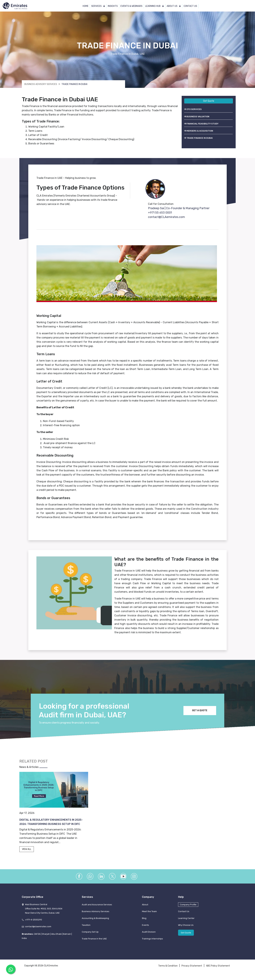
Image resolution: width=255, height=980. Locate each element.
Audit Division (149, 937)
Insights (113, 6)
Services (98, 6)
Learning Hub (155, 6)
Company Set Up (90, 937)
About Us (174, 6)
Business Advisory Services (41, 85)
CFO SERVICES (193, 110)
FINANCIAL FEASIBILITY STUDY (201, 124)
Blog (144, 924)
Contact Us (191, 6)
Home (86, 6)
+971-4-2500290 (34, 925)
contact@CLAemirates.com (167, 217)
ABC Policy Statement (218, 971)
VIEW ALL (27, 851)
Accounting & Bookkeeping (95, 924)
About (145, 910)
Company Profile (188, 910)
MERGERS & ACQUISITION (199, 131)
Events (145, 931)
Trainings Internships (152, 944)
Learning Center (186, 924)
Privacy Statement (192, 971)
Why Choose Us (186, 931)
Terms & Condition (168, 971)
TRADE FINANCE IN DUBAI (198, 139)
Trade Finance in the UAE (94, 944)
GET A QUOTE (199, 712)
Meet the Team (149, 917)
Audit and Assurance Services (97, 910)
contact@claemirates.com (38, 932)
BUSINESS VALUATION (197, 117)
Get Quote (209, 102)
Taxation (86, 931)
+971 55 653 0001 (160, 213)
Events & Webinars (132, 6)
